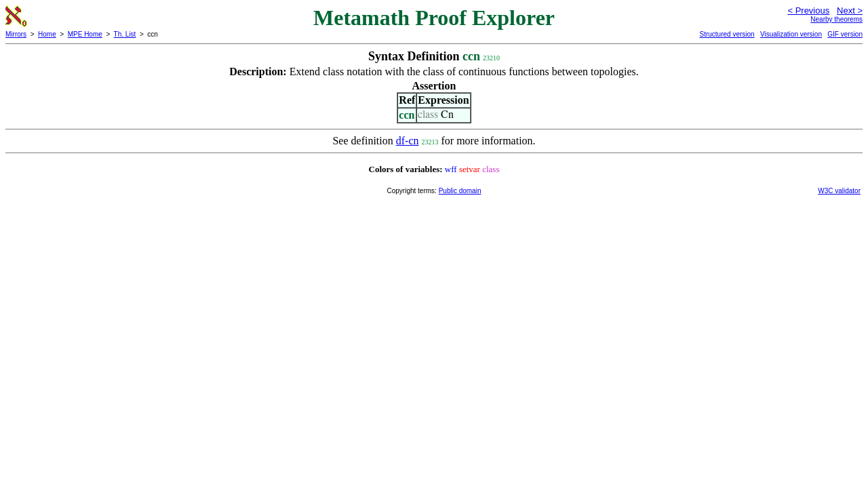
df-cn (408, 141)
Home (47, 34)
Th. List (125, 34)
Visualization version (791, 34)
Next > (850, 11)
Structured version (727, 34)
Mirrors (16, 34)
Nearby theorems (836, 19)
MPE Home (85, 34)
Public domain (460, 191)
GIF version (845, 34)
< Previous (808, 11)
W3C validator (839, 191)
